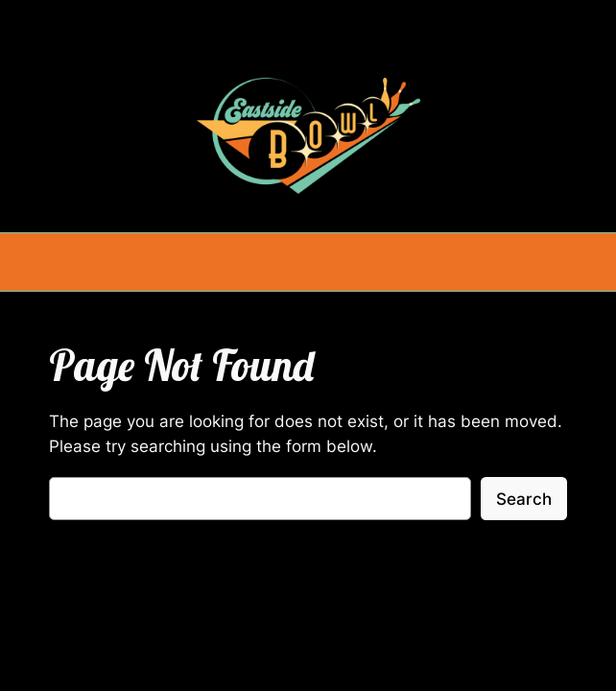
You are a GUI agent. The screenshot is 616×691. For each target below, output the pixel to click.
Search (524, 499)
